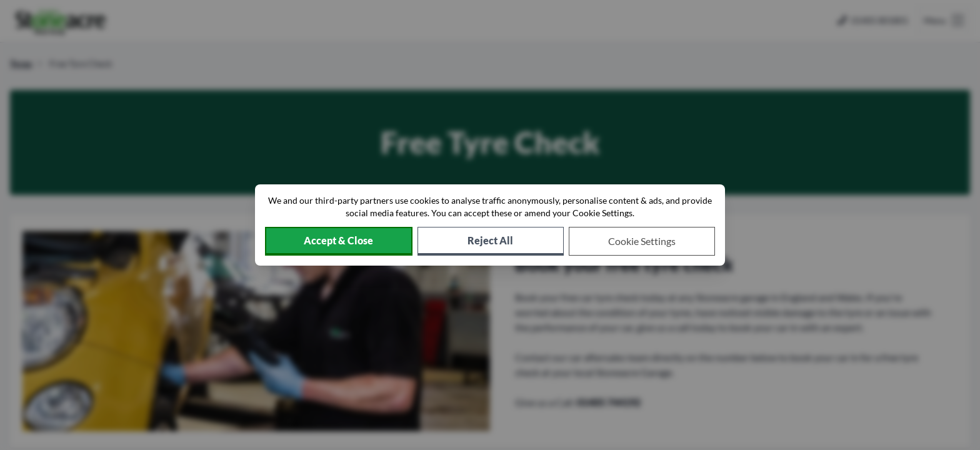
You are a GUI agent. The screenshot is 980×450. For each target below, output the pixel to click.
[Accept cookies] (339, 241)
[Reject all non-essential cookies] (491, 241)
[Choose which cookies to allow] (642, 241)
